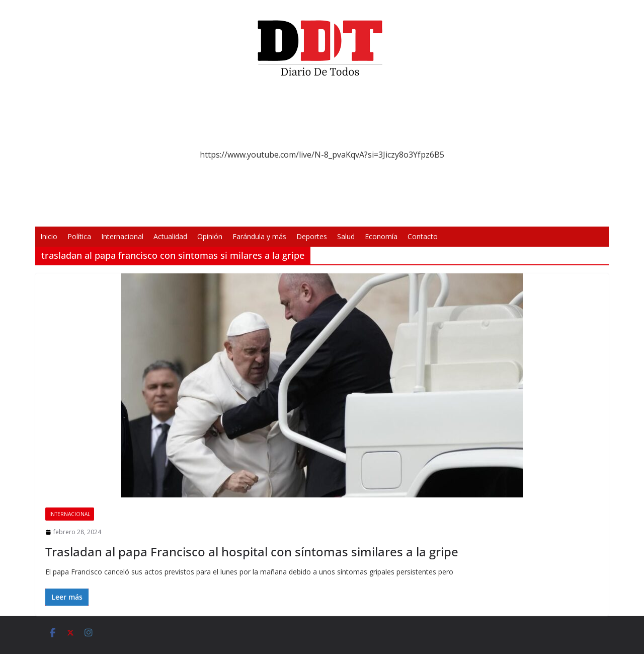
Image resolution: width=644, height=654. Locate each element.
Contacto (423, 236)
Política (79, 236)
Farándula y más (259, 236)
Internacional (122, 236)
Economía (381, 236)
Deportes (312, 236)
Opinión (210, 236)
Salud (346, 236)
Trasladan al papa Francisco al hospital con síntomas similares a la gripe (252, 552)
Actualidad (170, 236)
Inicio (49, 236)
